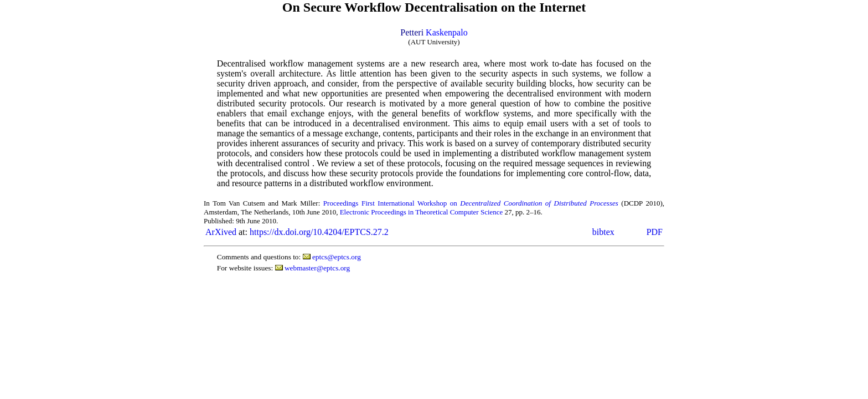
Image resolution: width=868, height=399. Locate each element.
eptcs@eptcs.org (337, 257)
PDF (655, 232)
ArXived (221, 232)
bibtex (603, 232)
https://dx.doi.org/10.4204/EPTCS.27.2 (319, 232)
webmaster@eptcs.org (317, 268)
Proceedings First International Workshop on (471, 203)
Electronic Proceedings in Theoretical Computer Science (422, 212)
